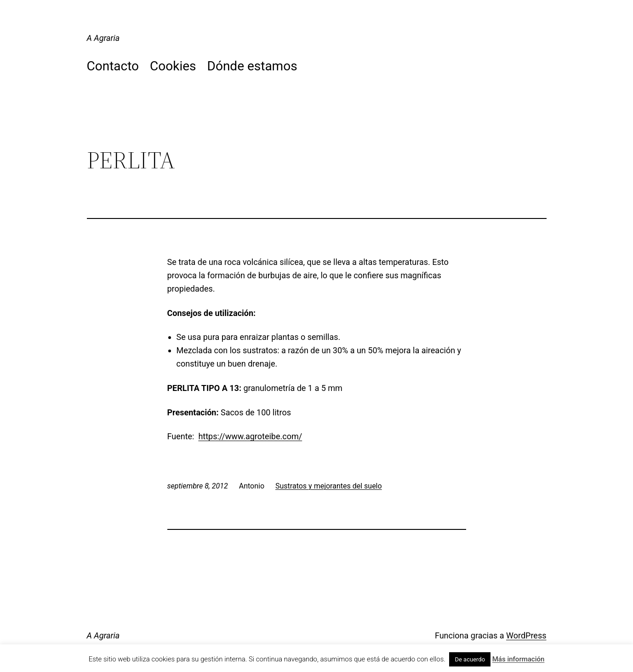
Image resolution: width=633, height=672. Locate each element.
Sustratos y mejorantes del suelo (329, 486)
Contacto (113, 66)
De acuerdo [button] (470, 659)
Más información (519, 659)
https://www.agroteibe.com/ (250, 436)
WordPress (526, 635)
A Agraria (103, 38)
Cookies (173, 66)
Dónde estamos (252, 66)
